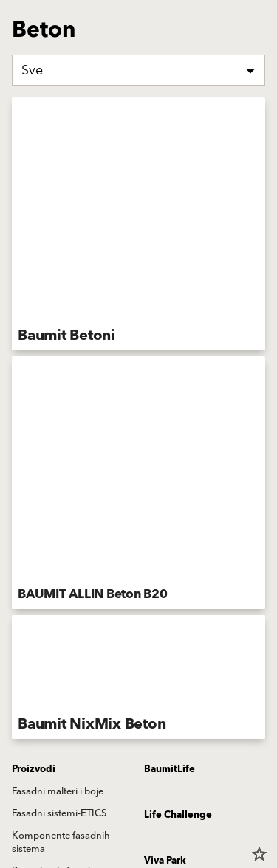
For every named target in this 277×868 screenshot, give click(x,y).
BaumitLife (170, 769)
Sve (32, 70)
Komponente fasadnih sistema (61, 842)
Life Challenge (178, 815)
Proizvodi (34, 769)
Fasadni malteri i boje (58, 791)
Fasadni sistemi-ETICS (59, 813)
